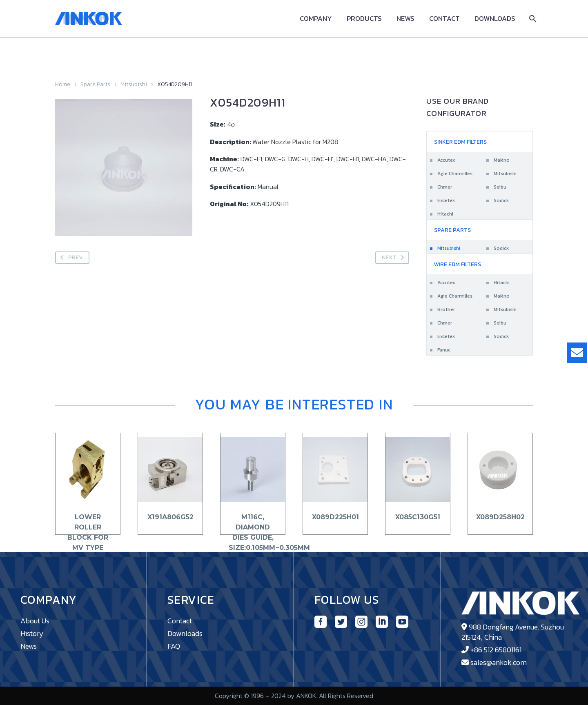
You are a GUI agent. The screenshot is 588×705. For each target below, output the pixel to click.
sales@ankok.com (499, 662)
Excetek (446, 200)
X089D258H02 (500, 517)
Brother (446, 309)
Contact (444, 19)
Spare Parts (95, 84)
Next (394, 258)
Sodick (501, 200)
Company (316, 19)
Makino (502, 160)
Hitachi (445, 214)
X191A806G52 (170, 517)
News (405, 19)
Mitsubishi (134, 84)
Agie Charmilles (455, 173)
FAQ (174, 646)
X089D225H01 (335, 517)
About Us (35, 621)
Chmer (445, 187)
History (32, 633)
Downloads (495, 19)
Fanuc (444, 350)
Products (364, 19)
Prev (70, 258)
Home (63, 84)
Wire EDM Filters (458, 264)
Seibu (500, 187)
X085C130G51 (418, 517)
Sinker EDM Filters (460, 142)
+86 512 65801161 (496, 650)
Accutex (446, 160)
